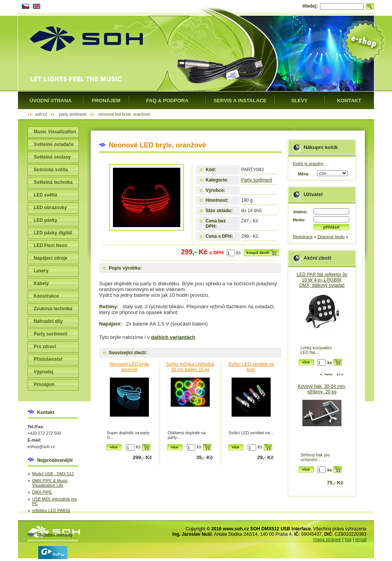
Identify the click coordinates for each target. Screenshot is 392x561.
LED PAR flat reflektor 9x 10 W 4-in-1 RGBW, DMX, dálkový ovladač (322, 280)
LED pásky (45, 220)
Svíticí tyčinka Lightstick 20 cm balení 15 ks (190, 367)
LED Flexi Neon (51, 245)
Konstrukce (46, 296)
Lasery (41, 271)
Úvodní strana (51, 101)
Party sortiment (257, 180)
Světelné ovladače (54, 144)
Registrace (303, 237)
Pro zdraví (45, 347)
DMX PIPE (42, 492)
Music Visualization (55, 132)
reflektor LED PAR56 (51, 510)
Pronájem (44, 384)
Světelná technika (53, 182)
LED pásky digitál (53, 233)
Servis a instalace (240, 101)
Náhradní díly (48, 321)
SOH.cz (41, 114)
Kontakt (349, 101)
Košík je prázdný (308, 164)
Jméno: (300, 212)
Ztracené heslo (331, 237)
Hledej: (310, 6)
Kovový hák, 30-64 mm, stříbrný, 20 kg (322, 389)
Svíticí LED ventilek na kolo (251, 367)
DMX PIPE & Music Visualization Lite (50, 483)
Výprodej (43, 372)
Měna (303, 174)
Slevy (299, 101)
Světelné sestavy (52, 157)
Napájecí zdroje (51, 258)
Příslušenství (48, 359)
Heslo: (299, 220)
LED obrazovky (50, 208)
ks (238, 253)
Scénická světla (51, 170)
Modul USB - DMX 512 (53, 474)
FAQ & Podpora (167, 101)
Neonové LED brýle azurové (129, 367)
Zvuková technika (53, 309)
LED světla (45, 195)
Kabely (41, 283)
